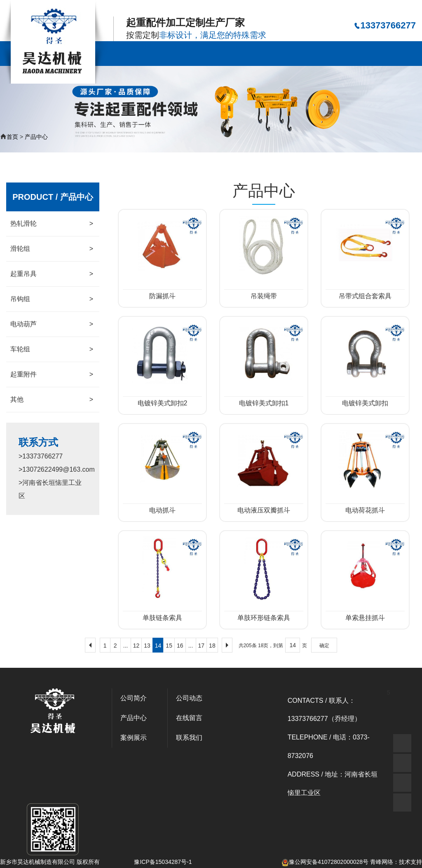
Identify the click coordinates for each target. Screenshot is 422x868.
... (126, 646)
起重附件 (52, 374)
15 (169, 646)
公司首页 (127, 54)
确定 (324, 646)
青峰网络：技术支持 (396, 862)
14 (158, 646)
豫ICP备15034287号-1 (163, 862)
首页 (12, 137)
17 (202, 646)
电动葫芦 (52, 324)
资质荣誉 (324, 54)
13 (147, 646)
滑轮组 (52, 249)
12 (136, 646)
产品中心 (206, 54)
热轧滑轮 (52, 224)
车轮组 (52, 349)
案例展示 (245, 54)
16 (180, 646)
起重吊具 (52, 274)
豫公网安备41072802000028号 (325, 862)
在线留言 (363, 54)
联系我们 (402, 54)
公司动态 (284, 54)
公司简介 (166, 54)
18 (212, 646)
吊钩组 (52, 299)
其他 (52, 400)
